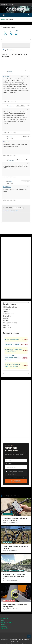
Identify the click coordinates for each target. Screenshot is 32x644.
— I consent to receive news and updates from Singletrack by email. (16, 473)
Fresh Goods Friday (9, 601)
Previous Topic (8, 211)
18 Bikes (6, 312)
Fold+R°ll (6, 325)
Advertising (5, 628)
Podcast (10, 514)
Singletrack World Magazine (21, 639)
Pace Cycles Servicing (10, 323)
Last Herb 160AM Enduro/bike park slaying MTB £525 (12, 358)
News (5, 514)
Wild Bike (6, 321)
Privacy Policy (15, 641)
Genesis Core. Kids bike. (12, 339)
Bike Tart (6, 318)
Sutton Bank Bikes (9, 314)
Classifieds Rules (7, 622)
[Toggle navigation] (3, 15)
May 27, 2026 (6, 522)
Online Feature (7, 542)
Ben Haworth (14, 522)
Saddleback (7, 309)
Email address (9, 464)
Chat (11, 32)
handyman (11, 106)
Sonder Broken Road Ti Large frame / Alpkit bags (13, 350)
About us (4, 626)
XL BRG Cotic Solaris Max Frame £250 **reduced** (12, 365)
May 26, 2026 (6, 551)
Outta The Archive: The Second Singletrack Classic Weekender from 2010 (15, 576)
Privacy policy (24, 477)
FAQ (3, 620)
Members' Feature (8, 570)
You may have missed (11, 496)
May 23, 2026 (6, 581)
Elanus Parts (7, 327)
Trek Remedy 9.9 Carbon (12, 344)
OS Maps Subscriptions (10, 307)
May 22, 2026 (6, 609)
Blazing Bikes (7, 316)
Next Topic (17, 211)
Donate (3, 624)
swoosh (10, 71)
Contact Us (5, 618)
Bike (5, 32)
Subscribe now (16, 481)
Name (6, 457)
